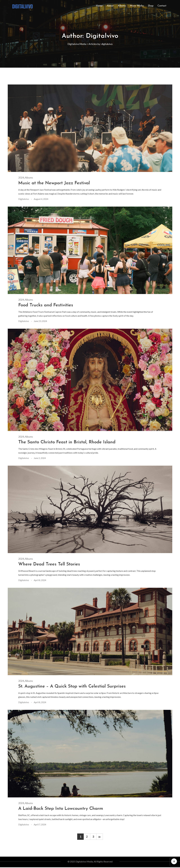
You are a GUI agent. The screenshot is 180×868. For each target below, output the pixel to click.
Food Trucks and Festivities (48, 305)
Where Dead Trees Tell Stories (51, 564)
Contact (162, 6)
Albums (122, 6)
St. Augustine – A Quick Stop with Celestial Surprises (77, 686)
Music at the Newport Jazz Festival (57, 183)
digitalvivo (24, 199)
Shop (151, 6)
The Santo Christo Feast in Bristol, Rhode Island (71, 442)
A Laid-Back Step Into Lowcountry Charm (64, 809)
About (110, 6)
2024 (21, 178)
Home (99, 6)
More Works (137, 6)
